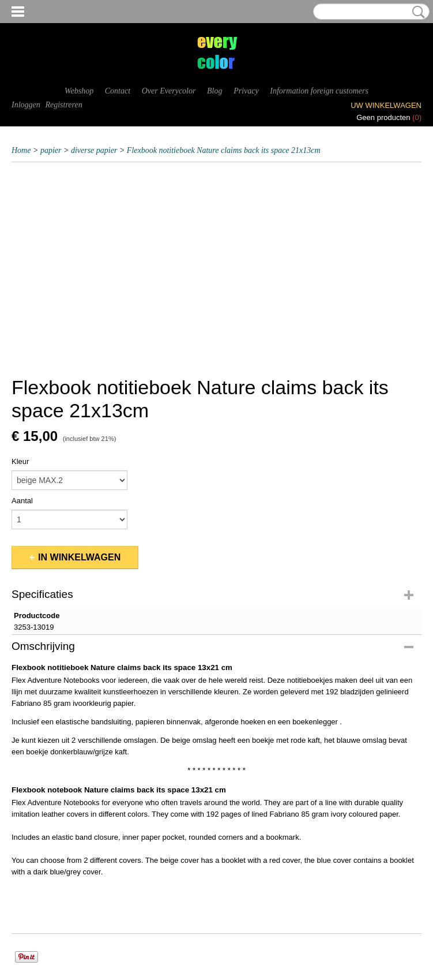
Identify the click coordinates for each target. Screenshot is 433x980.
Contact (118, 91)
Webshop (79, 91)
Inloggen (26, 105)
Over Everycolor (169, 91)
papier (51, 150)
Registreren (63, 105)
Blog (214, 91)
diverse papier (94, 150)
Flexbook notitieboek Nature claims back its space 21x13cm (224, 150)
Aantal (22, 501)
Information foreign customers (319, 91)
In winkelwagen (79, 557)
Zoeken (416, 12)
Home (21, 150)
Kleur (20, 461)
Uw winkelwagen (386, 105)
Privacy (246, 91)
